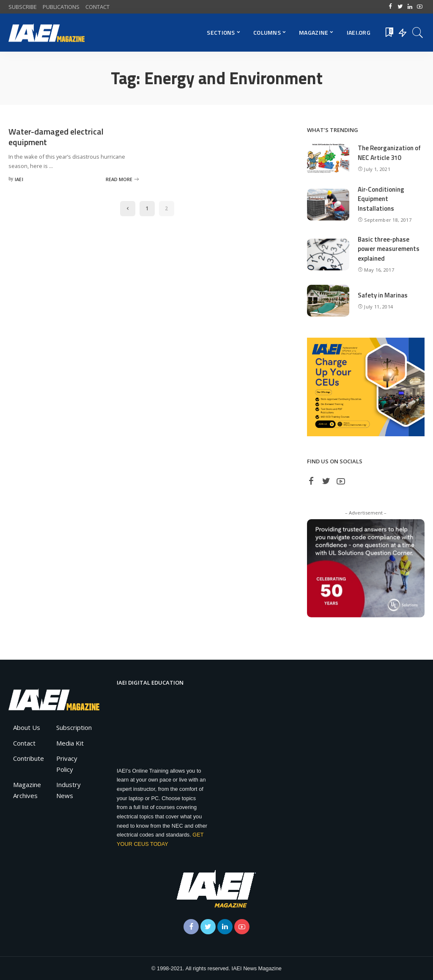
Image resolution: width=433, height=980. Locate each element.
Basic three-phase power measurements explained (389, 249)
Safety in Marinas (383, 295)
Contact (24, 743)
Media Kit (70, 743)
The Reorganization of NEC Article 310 (389, 153)
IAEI (19, 179)
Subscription (74, 727)
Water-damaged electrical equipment (56, 137)
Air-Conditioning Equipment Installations (381, 199)
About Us (27, 727)
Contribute (29, 758)
